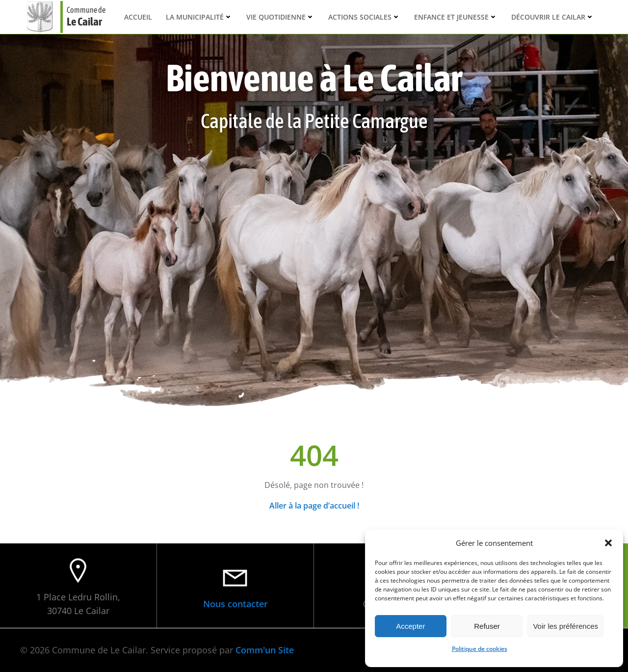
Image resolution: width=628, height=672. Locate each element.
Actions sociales (364, 17)
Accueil (138, 17)
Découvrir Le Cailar (553, 17)
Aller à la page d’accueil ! (314, 506)
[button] (608, 543)
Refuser (487, 626)
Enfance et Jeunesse (456, 17)
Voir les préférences (565, 626)
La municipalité (199, 17)
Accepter (410, 626)
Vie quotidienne (280, 17)
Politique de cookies (480, 649)
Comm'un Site (265, 650)
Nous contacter (235, 604)
